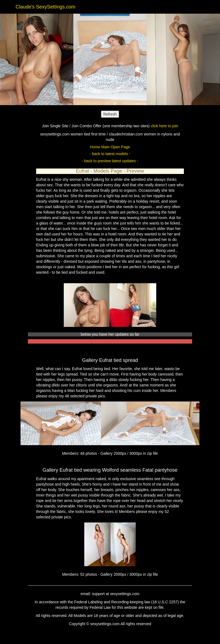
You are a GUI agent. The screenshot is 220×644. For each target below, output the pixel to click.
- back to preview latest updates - (110, 161)
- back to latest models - (110, 154)
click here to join (164, 126)
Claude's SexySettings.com (46, 7)
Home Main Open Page (110, 147)
